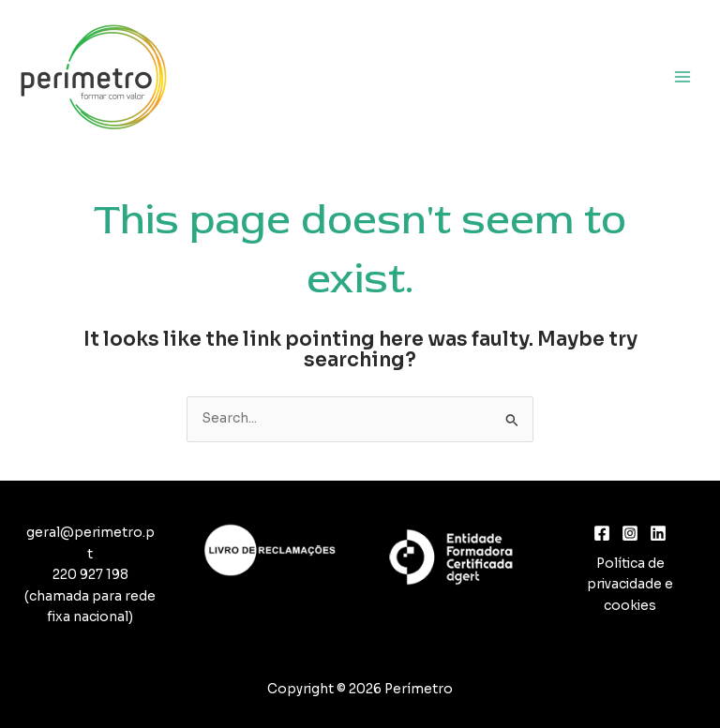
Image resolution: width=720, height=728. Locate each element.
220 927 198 (90, 575)
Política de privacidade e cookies (630, 585)
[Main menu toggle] (683, 76)
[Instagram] (630, 533)
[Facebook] (602, 533)
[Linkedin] (658, 533)
